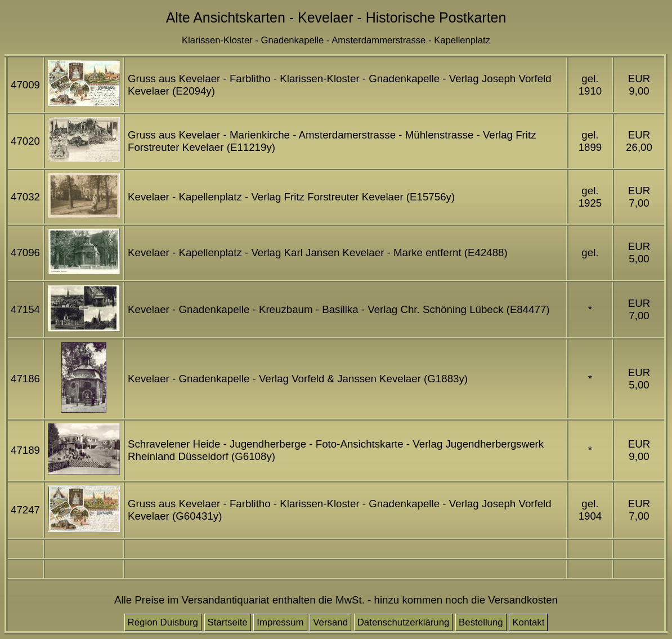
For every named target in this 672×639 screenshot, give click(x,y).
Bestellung (481, 622)
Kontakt (528, 622)
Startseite (228, 622)
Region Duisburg (163, 622)
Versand (330, 622)
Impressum (280, 622)
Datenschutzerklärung (404, 622)
